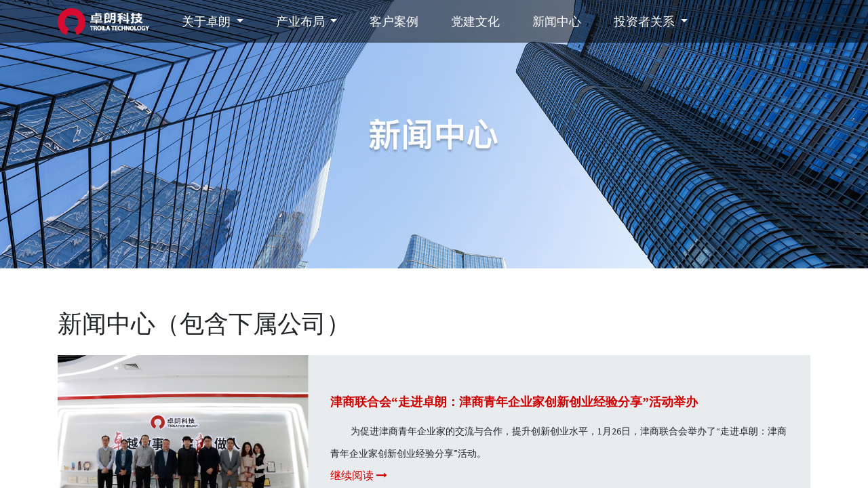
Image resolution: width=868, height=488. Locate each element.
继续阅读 (359, 475)
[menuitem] (394, 21)
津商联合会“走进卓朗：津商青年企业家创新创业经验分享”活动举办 (514, 402)
